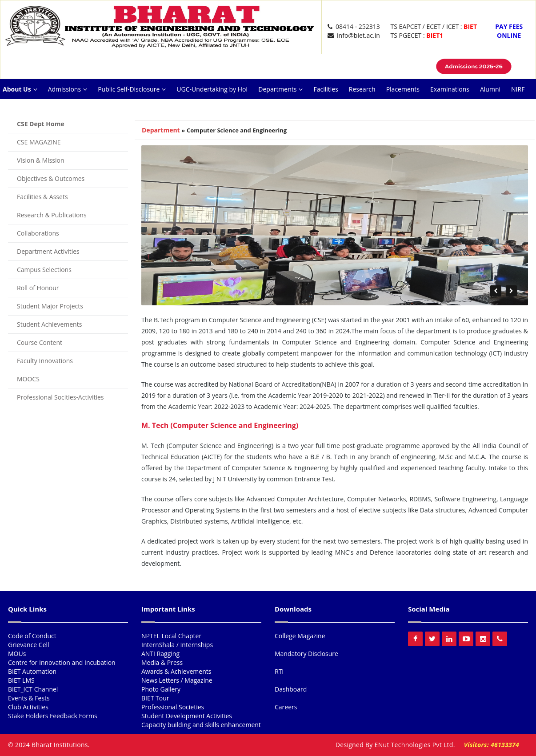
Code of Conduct (32, 636)
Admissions (68, 89)
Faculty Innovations (45, 361)
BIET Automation (32, 671)
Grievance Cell (29, 645)
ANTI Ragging (160, 654)
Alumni (490, 89)
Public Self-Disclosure (132, 89)
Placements (403, 89)
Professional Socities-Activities (60, 397)
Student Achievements (49, 324)
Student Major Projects (50, 306)
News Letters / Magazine (177, 680)
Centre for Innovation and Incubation (62, 662)
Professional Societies (173, 707)
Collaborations (38, 233)
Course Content (40, 342)
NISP (110, 109)
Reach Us (140, 109)
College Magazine (300, 636)
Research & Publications (52, 215)
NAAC (11, 109)
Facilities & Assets (42, 197)
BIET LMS (21, 680)
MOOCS (28, 379)
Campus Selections (44, 270)
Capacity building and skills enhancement (201, 725)
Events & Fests (29, 698)
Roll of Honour (38, 288)
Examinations (450, 89)
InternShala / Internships (177, 645)
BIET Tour (155, 698)
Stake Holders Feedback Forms (53, 716)
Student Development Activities (187, 716)
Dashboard (291, 689)
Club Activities (28, 707)
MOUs (17, 654)
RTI (279, 671)
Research (362, 89)
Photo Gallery (161, 689)
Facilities (326, 89)
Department (161, 130)
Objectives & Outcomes (51, 178)
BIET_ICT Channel (33, 689)
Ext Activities (74, 109)
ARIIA (37, 109)
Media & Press (162, 662)
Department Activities (48, 251)
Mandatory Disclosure (306, 654)
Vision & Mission (41, 160)
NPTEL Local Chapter (171, 636)
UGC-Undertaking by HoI (212, 89)
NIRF (518, 89)
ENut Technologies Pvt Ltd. (415, 745)
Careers (175, 109)
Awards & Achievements (176, 671)
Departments (280, 89)
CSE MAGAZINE (39, 142)
